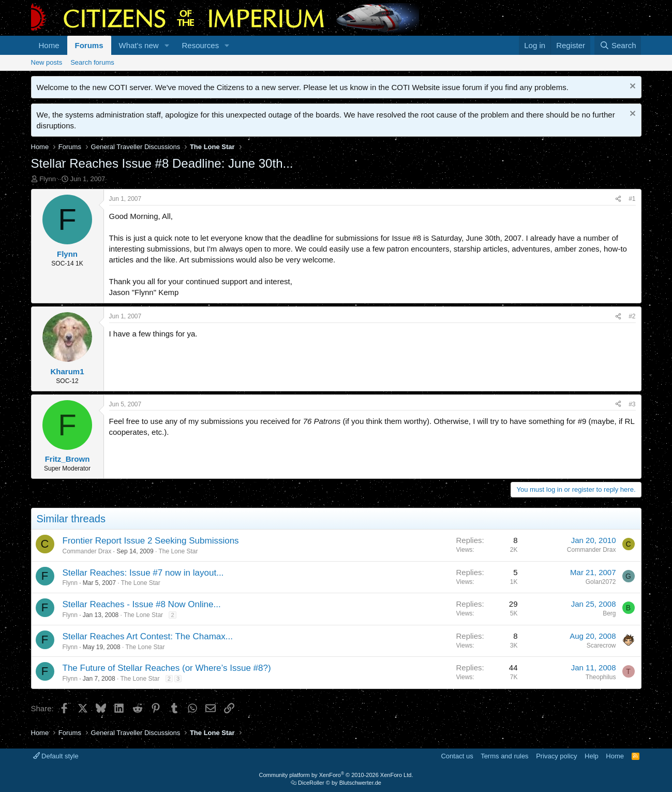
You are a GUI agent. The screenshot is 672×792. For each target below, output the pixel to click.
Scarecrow (601, 646)
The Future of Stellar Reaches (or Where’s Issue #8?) (167, 668)
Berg (609, 613)
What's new (139, 45)
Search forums (92, 62)
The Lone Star (178, 551)
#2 (632, 316)
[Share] (618, 199)
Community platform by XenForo (336, 775)
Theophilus (601, 677)
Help (592, 756)
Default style (56, 756)
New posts (47, 62)
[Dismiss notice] (631, 87)
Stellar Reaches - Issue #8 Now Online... (142, 604)
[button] (167, 45)
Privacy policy (556, 756)
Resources (200, 45)
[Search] (618, 45)
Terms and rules (504, 756)
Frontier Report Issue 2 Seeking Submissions (151, 541)
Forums (89, 45)
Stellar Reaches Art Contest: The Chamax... (148, 636)
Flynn (48, 179)
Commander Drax (87, 551)
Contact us (457, 756)
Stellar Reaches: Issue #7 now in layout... (143, 573)
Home (49, 45)
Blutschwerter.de (360, 783)
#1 (632, 199)
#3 (632, 404)
